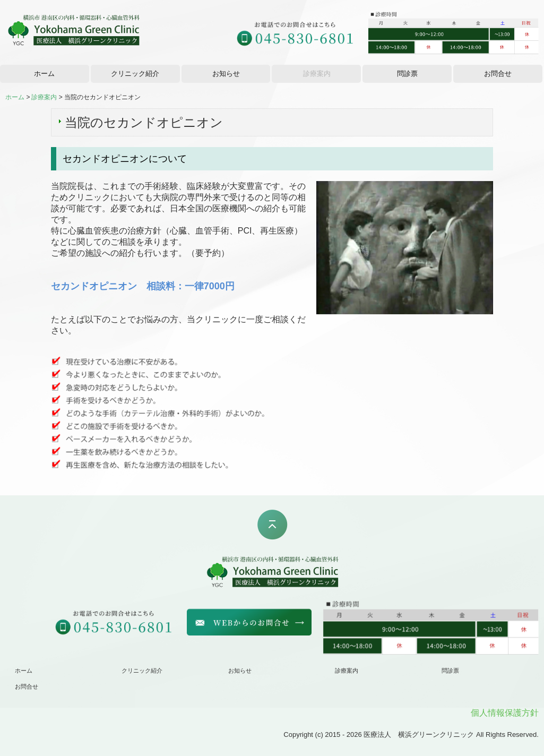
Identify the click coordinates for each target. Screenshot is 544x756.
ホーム (44, 74)
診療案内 (317, 74)
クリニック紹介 (135, 74)
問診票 (407, 74)
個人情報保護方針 (505, 713)
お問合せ (498, 74)
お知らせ (226, 74)
